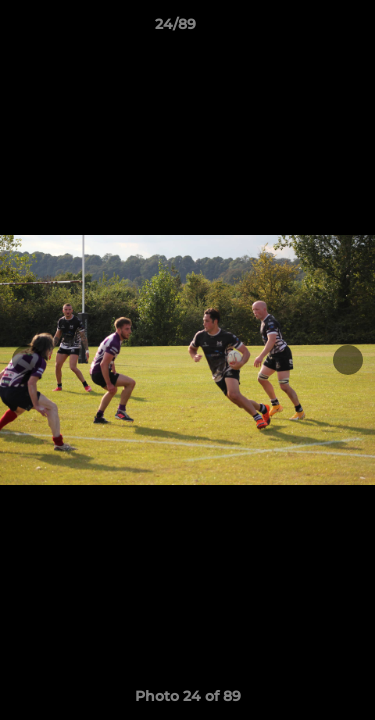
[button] (303, 29)
